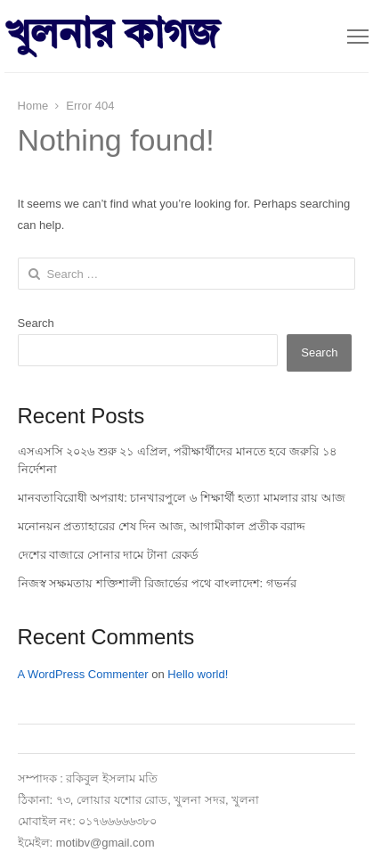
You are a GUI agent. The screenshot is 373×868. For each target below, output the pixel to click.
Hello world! (198, 674)
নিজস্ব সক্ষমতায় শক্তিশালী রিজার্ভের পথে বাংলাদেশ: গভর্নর (157, 583)
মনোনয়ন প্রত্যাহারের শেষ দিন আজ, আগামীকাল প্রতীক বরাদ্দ (162, 526)
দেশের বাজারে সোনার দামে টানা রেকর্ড (108, 555)
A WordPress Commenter (83, 674)
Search (36, 323)
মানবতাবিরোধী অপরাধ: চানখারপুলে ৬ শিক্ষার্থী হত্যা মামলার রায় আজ (182, 498)
